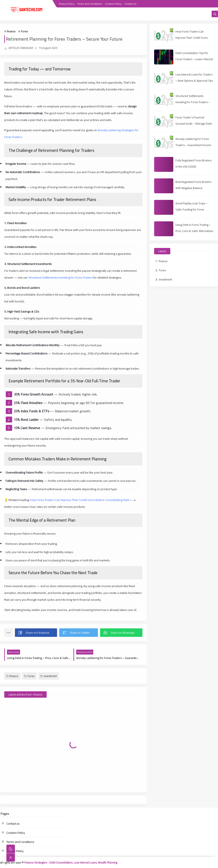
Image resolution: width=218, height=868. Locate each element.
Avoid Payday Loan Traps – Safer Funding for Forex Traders (191, 209)
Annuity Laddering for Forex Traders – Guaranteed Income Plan (193, 145)
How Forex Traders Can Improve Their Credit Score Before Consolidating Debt (80, 500)
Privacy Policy (67, 4)
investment (49, 676)
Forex (24, 31)
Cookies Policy (113, 4)
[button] (36, 633)
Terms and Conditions (90, 4)
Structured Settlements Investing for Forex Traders (60, 277)
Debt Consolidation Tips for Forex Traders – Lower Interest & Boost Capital (194, 59)
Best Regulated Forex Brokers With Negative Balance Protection (193, 188)
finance (11, 31)
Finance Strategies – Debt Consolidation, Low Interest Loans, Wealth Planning (71, 862)
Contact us (130, 4)
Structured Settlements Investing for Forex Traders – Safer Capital (193, 102)
